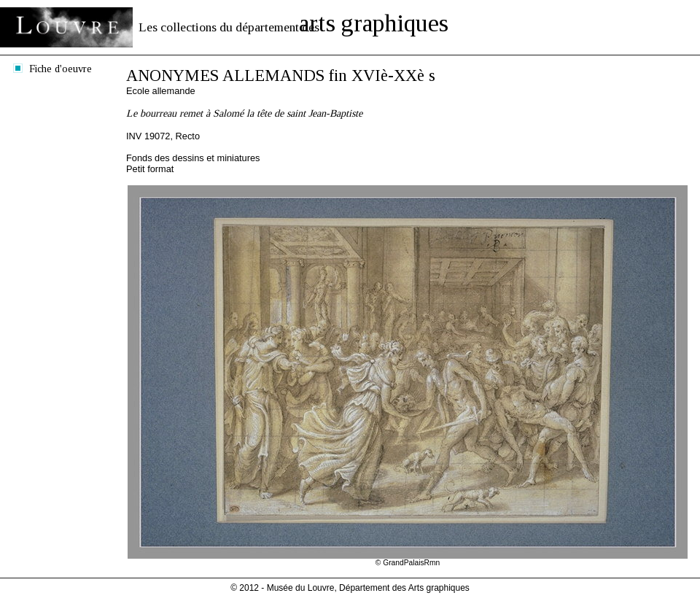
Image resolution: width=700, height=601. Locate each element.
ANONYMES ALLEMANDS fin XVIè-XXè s (281, 75)
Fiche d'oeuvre (61, 69)
